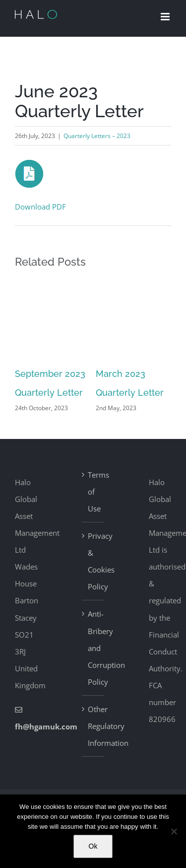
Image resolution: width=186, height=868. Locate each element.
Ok (93, 846)
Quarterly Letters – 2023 (97, 136)
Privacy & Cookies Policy (93, 561)
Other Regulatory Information (93, 726)
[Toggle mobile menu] (166, 17)
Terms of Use (93, 492)
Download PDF (40, 207)
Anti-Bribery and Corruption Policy (93, 648)
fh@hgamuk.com (46, 726)
